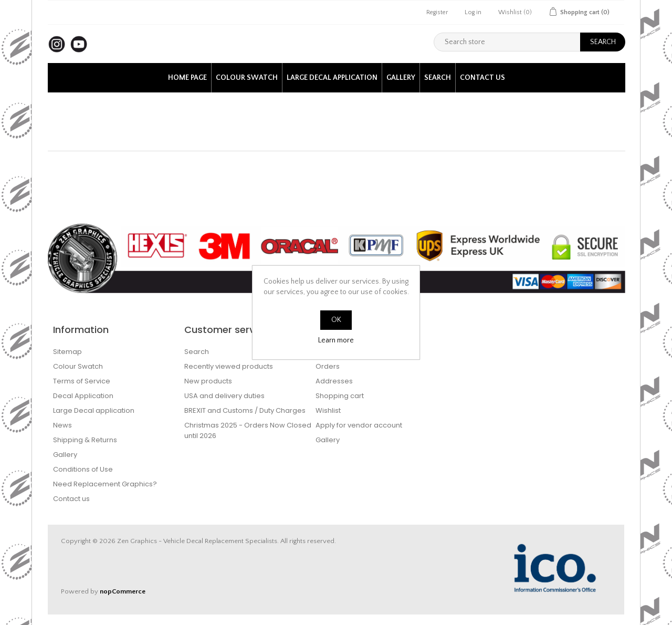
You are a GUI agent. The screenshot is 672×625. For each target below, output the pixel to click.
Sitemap (67, 352)
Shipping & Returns (85, 440)
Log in (473, 12)
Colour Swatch (247, 78)
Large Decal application (332, 78)
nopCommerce (123, 591)
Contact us (482, 78)
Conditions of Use (83, 469)
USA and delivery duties (224, 396)
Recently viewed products (229, 366)
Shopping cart (340, 396)
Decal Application (83, 396)
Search (438, 78)
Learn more (336, 340)
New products (208, 381)
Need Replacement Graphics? (105, 484)
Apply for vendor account (359, 425)
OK (336, 320)
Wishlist (328, 410)
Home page (187, 78)
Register (437, 12)
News (62, 425)
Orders (328, 366)
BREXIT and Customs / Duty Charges (245, 410)
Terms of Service (82, 381)
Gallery (401, 78)
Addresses (334, 381)
